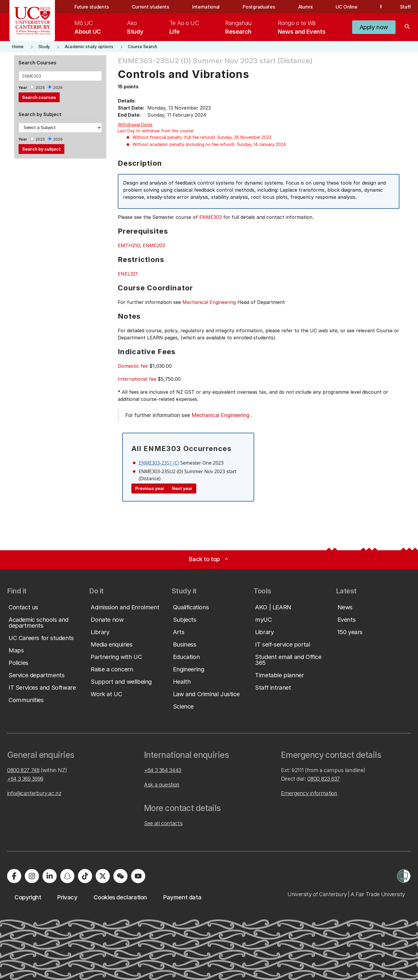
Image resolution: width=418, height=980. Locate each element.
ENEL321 (128, 274)
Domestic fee (133, 366)
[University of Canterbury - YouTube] (138, 876)
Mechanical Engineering (209, 302)
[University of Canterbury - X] (103, 876)
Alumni (305, 7)
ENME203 (154, 245)
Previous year (150, 488)
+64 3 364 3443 (163, 770)
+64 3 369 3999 (25, 779)
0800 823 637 (324, 779)
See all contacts (163, 823)
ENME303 (210, 217)
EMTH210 (129, 245)
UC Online (346, 7)
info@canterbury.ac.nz (34, 793)
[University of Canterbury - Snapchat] (67, 876)
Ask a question (162, 785)
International (206, 7)
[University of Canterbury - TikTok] (85, 876)
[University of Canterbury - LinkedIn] (50, 876)
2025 (40, 88)
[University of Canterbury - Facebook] (14, 876)
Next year (182, 488)
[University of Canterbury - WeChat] (120, 876)
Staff (405, 7)
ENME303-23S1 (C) (159, 463)
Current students (151, 7)
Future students (92, 7)
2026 (58, 88)
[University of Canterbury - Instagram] (32, 876)
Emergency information (309, 793)
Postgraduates (259, 7)
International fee (137, 379)
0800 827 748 (23, 770)
